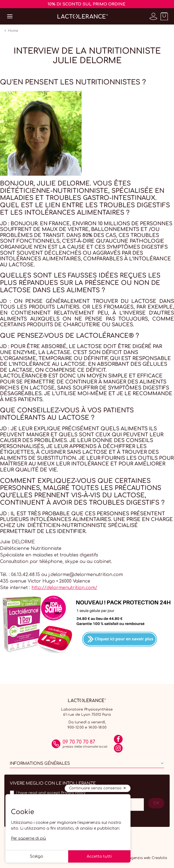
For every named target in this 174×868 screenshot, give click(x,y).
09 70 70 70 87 (79, 742)
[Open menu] (10, 16)
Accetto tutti (99, 856)
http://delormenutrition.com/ (64, 588)
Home (13, 31)
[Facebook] (118, 741)
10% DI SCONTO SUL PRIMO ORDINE (87, 4)
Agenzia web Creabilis (148, 858)
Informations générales (40, 764)
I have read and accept (51, 793)
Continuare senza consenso (95, 788)
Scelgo (37, 856)
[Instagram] (118, 750)
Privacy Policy (73, 793)
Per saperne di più (28, 838)
